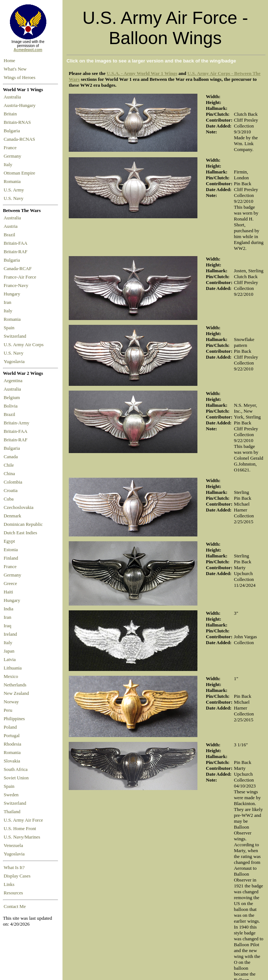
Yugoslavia (15, 362)
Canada (11, 457)
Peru (8, 710)
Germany (14, 156)
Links (9, 884)
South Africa (16, 769)
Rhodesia (12, 744)
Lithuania (13, 668)
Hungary (13, 294)
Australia (13, 97)
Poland (10, 727)
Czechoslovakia (19, 507)
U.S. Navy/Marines (22, 837)
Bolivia (11, 406)
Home (9, 61)
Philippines (14, 719)
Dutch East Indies (20, 533)
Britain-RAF (17, 252)
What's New (15, 69)
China (9, 474)
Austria (12, 226)
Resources (13, 893)
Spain (9, 328)
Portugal (12, 736)
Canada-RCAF (19, 269)
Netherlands (15, 685)
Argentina (13, 381)
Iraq (8, 626)
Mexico (11, 676)
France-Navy (17, 286)
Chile (9, 465)
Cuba (9, 499)
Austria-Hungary (21, 105)
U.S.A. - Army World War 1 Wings (142, 73)
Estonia (11, 550)
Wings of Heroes (19, 78)
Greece (10, 584)
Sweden (11, 795)
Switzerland (15, 336)
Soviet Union (16, 778)
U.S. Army (14, 190)
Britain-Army (17, 423)
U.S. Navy (14, 198)
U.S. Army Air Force (23, 820)
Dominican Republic (23, 524)
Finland (11, 558)
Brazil (11, 235)
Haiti (8, 592)
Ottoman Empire (21, 173)
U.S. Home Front (20, 829)
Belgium (12, 398)
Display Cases (17, 876)
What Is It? (14, 868)
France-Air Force (21, 277)
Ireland (10, 634)
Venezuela (13, 846)
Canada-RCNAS (21, 139)
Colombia (13, 482)
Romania (13, 182)
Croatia (11, 491)
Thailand (12, 812)
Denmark (12, 516)
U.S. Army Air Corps (24, 345)
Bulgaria (13, 131)
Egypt (9, 541)
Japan (9, 651)
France (11, 148)
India (8, 609)
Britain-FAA (17, 243)
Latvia (10, 660)
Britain (11, 114)
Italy (9, 165)
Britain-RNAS (18, 122)
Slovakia (12, 761)
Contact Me (15, 907)
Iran (9, 302)
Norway (11, 702)
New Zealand (16, 693)
